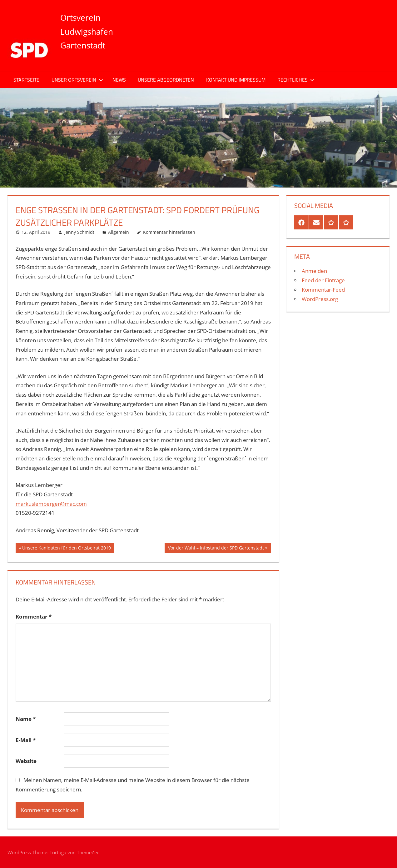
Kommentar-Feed (323, 290)
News (119, 80)
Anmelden (314, 271)
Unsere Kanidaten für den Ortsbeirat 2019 (66, 549)
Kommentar (34, 617)
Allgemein (119, 232)
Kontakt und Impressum (236, 80)
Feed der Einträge (323, 280)
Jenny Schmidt (79, 232)
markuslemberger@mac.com (51, 504)
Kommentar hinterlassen (169, 232)
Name (26, 719)
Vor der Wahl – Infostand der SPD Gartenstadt (216, 549)
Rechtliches (296, 80)
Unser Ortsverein (77, 80)
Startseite (26, 80)
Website (26, 761)
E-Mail (26, 740)
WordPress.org (320, 299)
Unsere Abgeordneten (166, 80)
